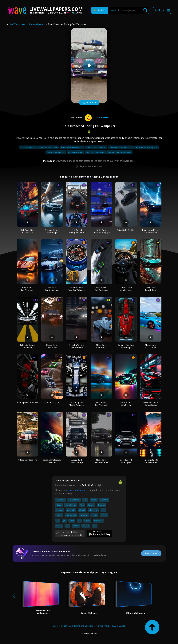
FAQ (114, 626)
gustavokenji (97, 117)
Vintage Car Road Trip (27, 460)
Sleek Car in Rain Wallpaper (101, 461)
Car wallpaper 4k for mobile (121, 147)
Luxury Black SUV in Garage (77, 461)
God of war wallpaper (95, 152)
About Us (67, 626)
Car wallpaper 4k (28, 147)
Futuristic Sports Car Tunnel (27, 346)
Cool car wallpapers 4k (96, 147)
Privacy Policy (103, 626)
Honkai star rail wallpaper (147, 147)
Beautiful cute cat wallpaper (119, 152)
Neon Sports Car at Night (126, 404)
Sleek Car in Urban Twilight (101, 346)
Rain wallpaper (37, 24)
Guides (122, 626)
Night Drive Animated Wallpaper (101, 231)
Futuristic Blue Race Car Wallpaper (77, 289)
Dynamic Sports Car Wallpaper (52, 231)
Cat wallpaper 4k (75, 152)
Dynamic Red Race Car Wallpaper (126, 346)
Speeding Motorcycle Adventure (52, 461)
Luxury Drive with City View (126, 289)
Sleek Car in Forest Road (151, 289)
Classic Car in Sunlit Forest (52, 346)
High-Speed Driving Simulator (77, 231)
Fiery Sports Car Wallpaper (27, 289)
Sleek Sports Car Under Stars (52, 289)
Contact (57, 626)
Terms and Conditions (84, 626)
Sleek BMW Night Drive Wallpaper (77, 346)
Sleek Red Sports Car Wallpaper (151, 404)
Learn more (151, 553)
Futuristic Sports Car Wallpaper (151, 461)
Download (89, 103)
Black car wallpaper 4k (48, 147)
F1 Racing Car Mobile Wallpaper (77, 404)
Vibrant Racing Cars (52, 402)
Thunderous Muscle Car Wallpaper (151, 231)
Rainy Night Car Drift (126, 230)
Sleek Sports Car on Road (151, 346)
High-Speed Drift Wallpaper (101, 289)
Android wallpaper (76, 490)
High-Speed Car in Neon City (27, 231)
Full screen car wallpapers (72, 147)
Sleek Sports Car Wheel (27, 402)
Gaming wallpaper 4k (56, 152)
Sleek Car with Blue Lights (126, 461)
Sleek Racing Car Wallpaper (101, 404)
